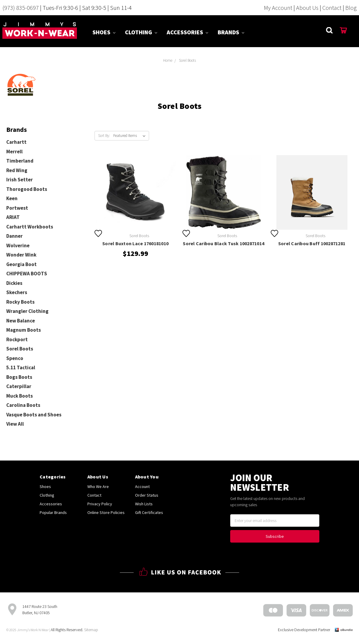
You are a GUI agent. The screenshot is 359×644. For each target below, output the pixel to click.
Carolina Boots (23, 405)
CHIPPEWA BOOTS (27, 274)
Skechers (17, 292)
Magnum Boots (24, 330)
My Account (278, 8)
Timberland (20, 161)
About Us (307, 8)
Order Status (147, 495)
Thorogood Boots (27, 189)
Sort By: (104, 136)
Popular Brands (53, 512)
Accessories (187, 32)
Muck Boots (20, 396)
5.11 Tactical (21, 367)
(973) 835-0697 (21, 8)
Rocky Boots (20, 302)
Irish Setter (20, 180)
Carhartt (16, 142)
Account (142, 487)
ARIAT (13, 217)
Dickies (14, 283)
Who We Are (98, 487)
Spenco (15, 358)
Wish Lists (144, 504)
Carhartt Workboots (30, 227)
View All (15, 424)
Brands (231, 32)
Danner (14, 236)
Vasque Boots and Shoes (34, 415)
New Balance (21, 321)
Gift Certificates (149, 512)
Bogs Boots (19, 377)
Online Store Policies (106, 512)
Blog (351, 8)
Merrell (14, 152)
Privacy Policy (100, 504)
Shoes (104, 32)
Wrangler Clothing (27, 311)
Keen (12, 198)
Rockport (17, 339)
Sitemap (91, 630)
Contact (332, 8)
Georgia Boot (21, 264)
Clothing (141, 32)
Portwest (17, 208)
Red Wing (17, 170)
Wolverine (18, 245)
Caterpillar (19, 386)
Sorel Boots (20, 349)
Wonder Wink (21, 255)
